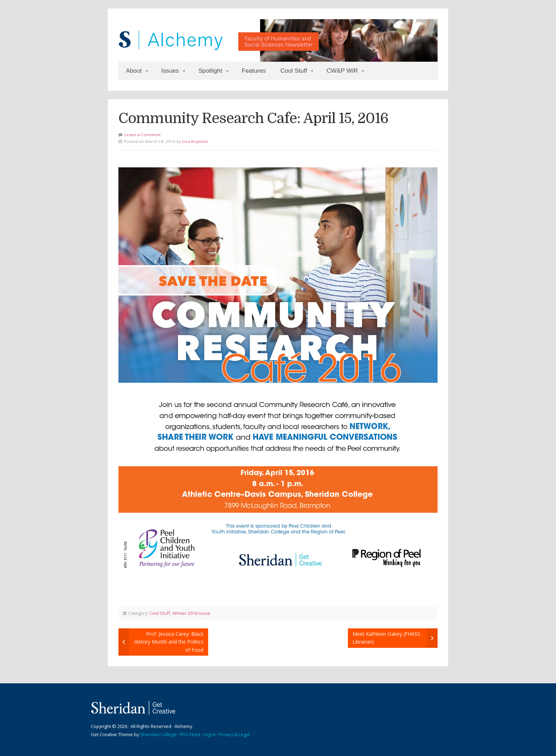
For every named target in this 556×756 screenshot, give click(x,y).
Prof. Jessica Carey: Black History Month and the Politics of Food (169, 642)
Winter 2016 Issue (191, 613)
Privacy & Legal (234, 734)
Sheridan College (158, 734)
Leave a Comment (143, 135)
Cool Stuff (294, 71)
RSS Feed (190, 734)
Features (254, 71)
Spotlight (210, 71)
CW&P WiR (342, 71)
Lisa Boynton (195, 141)
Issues (170, 71)
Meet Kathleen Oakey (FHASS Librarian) (386, 638)
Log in (209, 734)
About (134, 71)
